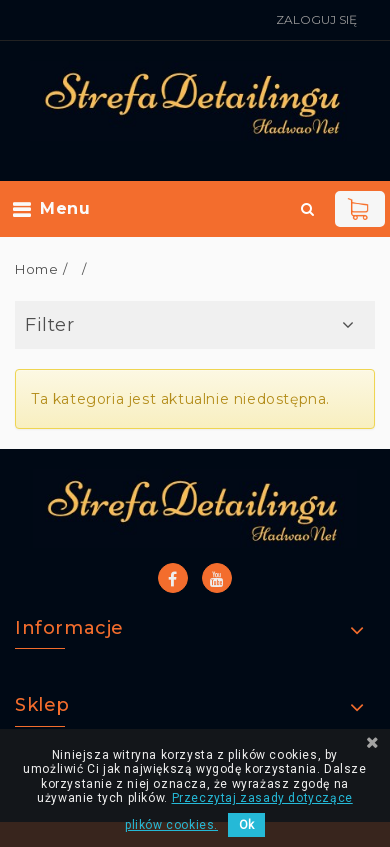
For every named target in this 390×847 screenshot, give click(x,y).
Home (36, 269)
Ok (246, 825)
